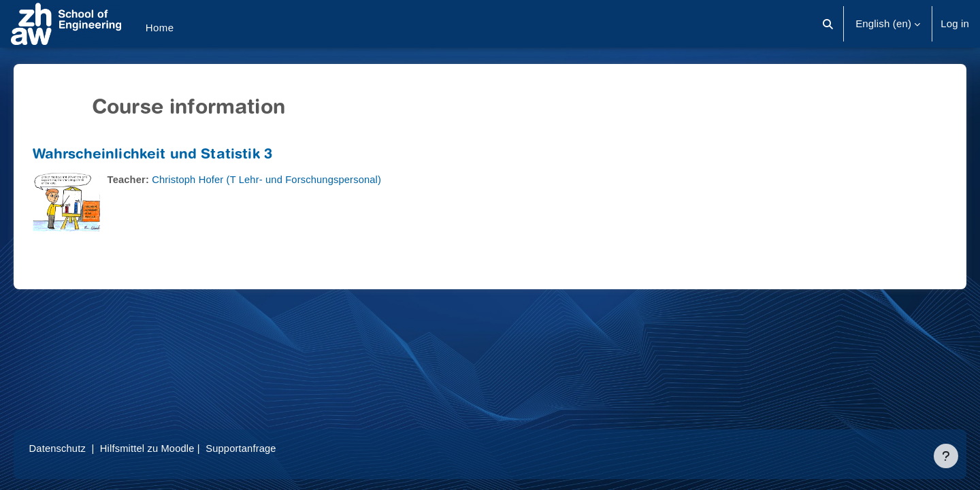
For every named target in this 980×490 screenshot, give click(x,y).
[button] (828, 24)
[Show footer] (946, 456)
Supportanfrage (265, 448)
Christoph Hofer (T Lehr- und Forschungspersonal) (289, 179)
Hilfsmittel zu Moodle (169, 448)
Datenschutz (77, 448)
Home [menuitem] (160, 28)
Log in (955, 23)
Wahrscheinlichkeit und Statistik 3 (171, 156)
